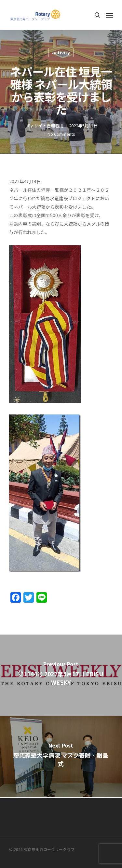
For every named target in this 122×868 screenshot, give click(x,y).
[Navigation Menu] (110, 15)
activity (61, 52)
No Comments (61, 134)
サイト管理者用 (49, 126)
